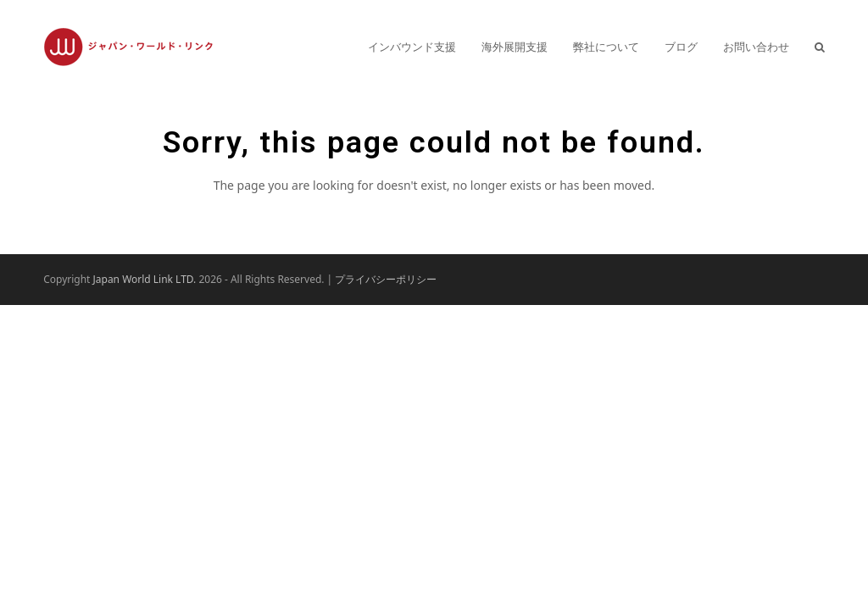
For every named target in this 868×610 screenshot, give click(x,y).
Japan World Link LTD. (145, 279)
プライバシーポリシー (386, 279)
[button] (820, 47)
